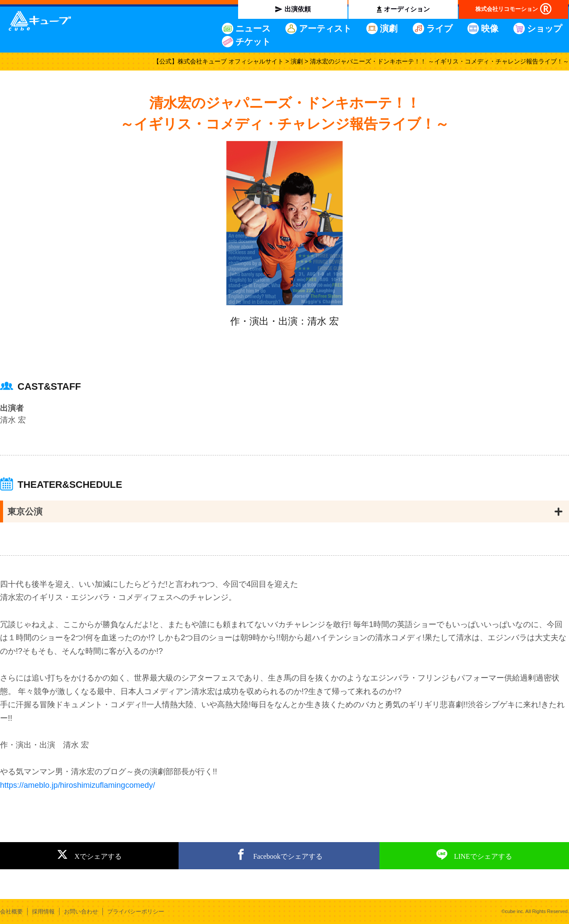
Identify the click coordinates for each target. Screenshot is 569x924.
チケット (253, 42)
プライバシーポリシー (136, 912)
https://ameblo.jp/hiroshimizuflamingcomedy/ (77, 785)
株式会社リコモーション (507, 9)
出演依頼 (298, 9)
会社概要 (11, 912)
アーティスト (325, 28)
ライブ (439, 28)
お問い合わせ (81, 912)
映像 (490, 28)
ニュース (253, 28)
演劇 (389, 28)
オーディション (407, 9)
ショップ (544, 28)
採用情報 (43, 912)
